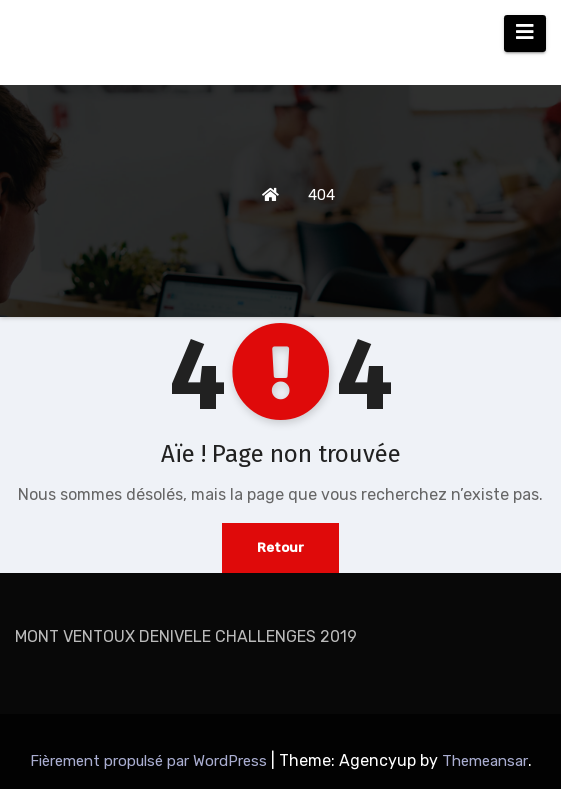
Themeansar (485, 761)
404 (321, 195)
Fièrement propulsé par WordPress (150, 761)
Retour (280, 547)
